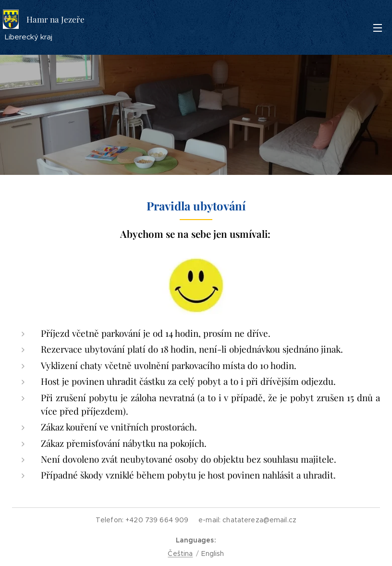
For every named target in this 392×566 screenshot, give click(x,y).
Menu (378, 28)
